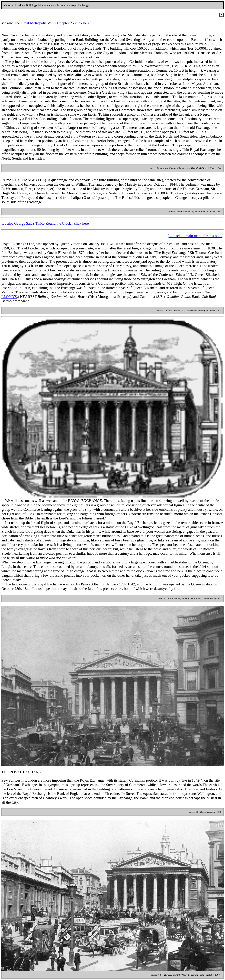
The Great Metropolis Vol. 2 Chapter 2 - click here (52, 23)
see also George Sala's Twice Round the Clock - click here (45, 223)
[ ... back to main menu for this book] (196, 236)
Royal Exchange (14, 244)
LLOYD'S (9, 297)
